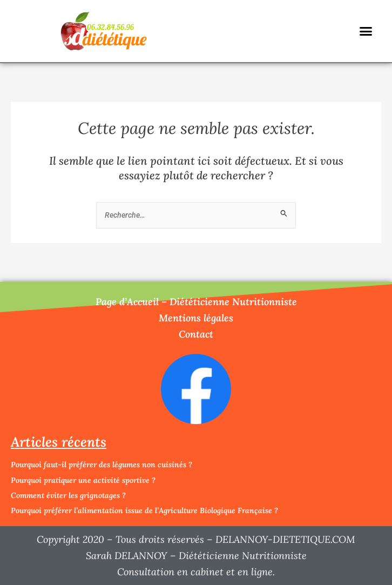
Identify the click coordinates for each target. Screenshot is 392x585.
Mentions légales (196, 318)
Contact (196, 334)
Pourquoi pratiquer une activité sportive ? (83, 480)
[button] (366, 31)
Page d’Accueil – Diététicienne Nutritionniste (196, 302)
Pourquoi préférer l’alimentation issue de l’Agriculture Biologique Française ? (144, 510)
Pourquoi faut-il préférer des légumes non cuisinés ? (102, 465)
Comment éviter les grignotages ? (68, 495)
